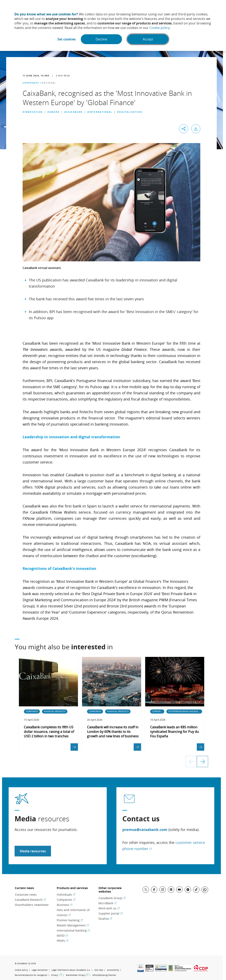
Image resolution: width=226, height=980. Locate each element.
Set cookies (67, 39)
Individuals (66, 895)
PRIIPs (63, 941)
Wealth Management (73, 925)
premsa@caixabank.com (145, 830)
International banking (73, 930)
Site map (99, 970)
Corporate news (26, 895)
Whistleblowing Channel (104, 975)
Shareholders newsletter (32, 905)
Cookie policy (159, 28)
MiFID (62, 936)
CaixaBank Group (112, 898)
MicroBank (107, 903)
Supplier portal (111, 913)
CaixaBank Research (30, 900)
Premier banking (70, 920)
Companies (66, 900)
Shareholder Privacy (77, 975)
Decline (101, 39)
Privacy (57, 975)
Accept (148, 39)
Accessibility (113, 970)
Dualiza (105, 919)
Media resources (33, 851)
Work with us (109, 908)
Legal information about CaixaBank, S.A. (71, 970)
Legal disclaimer (40, 970)
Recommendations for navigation (31, 975)
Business (65, 905)
